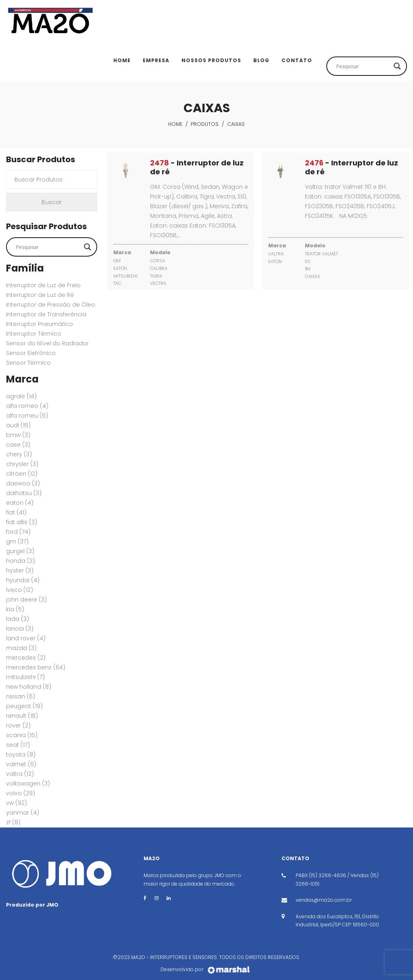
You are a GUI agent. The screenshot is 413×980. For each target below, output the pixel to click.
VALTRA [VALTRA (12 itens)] (20, 774)
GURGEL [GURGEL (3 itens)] (20, 551)
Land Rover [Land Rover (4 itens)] (26, 638)
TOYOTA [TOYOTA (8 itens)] (21, 754)
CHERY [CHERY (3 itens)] (19, 454)
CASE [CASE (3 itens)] (18, 445)
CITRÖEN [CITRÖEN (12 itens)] (22, 474)
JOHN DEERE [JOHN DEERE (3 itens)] (26, 600)
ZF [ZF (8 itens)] (13, 822)
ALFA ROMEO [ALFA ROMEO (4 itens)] (27, 406)
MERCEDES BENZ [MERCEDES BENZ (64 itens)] (36, 667)
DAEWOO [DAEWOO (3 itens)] (23, 483)
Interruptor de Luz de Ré (40, 295)
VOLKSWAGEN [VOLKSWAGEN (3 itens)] (28, 784)
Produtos (205, 124)
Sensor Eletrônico (31, 353)
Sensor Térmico (28, 363)
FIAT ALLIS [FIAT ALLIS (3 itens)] (22, 522)
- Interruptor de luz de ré (197, 167)
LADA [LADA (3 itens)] (18, 619)
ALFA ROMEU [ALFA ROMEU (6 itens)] (27, 416)
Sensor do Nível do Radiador (47, 343)
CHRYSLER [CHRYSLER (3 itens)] (22, 464)
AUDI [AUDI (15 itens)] (18, 425)
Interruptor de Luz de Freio (43, 285)
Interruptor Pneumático (40, 324)
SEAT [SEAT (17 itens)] (18, 745)
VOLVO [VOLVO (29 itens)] (21, 793)
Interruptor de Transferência (46, 314)
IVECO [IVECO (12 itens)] (20, 590)
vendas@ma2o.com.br (324, 900)
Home (175, 124)
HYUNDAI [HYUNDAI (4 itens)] (23, 580)
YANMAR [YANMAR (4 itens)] (23, 813)
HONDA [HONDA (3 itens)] (21, 561)
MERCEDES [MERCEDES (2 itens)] (26, 658)
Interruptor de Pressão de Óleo (51, 305)
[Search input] (363, 66)
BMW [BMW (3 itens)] (18, 435)
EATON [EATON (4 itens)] (20, 503)
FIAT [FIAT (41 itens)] (16, 512)
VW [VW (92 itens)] (17, 803)
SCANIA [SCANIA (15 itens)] (22, 735)
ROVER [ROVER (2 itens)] (18, 725)
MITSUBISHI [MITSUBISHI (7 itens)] (25, 677)
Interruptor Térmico (34, 334)
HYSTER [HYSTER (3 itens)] (20, 570)
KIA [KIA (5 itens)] (15, 609)
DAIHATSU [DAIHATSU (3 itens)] (24, 493)
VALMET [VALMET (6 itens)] (21, 764)
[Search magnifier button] (397, 66)
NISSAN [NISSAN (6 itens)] (21, 696)
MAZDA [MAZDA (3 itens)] (21, 648)
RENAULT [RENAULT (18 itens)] (22, 716)
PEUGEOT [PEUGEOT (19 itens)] (24, 706)
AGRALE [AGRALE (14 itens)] (21, 396)
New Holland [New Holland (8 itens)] (29, 687)
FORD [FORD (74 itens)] (18, 532)
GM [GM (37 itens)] (17, 541)
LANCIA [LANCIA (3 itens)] (20, 629)
